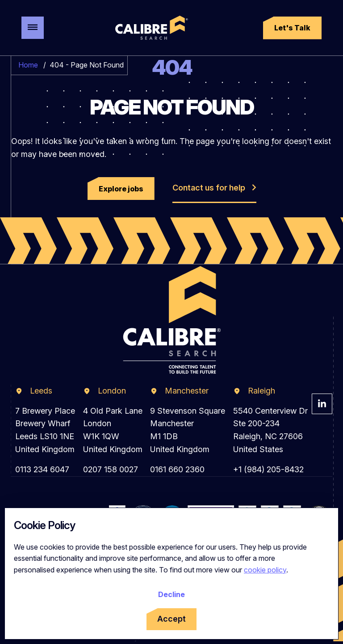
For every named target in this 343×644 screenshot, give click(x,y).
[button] (292, 28)
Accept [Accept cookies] (171, 619)
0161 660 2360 (177, 469)
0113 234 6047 (42, 469)
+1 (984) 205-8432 (268, 469)
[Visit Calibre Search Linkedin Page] (322, 404)
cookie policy (265, 570)
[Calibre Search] (150, 28)
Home (28, 65)
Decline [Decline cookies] (171, 594)
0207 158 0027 (111, 469)
